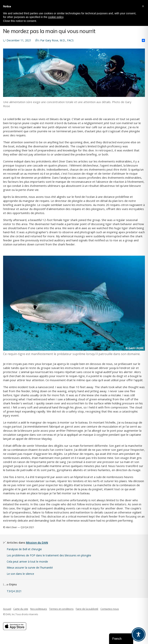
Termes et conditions (61, 609)
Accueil (7, 609)
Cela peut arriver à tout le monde (27, 562)
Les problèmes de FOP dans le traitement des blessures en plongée (49, 555)
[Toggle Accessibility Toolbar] (138, 634)
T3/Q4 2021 (14, 591)
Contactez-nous (110, 609)
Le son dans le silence (20, 574)
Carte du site (21, 609)
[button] (143, 6)
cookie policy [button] (56, 17)
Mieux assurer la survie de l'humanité (30, 568)
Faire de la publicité (87, 609)
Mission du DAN (37, 542)
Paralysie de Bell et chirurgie (24, 549)
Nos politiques (39, 609)
